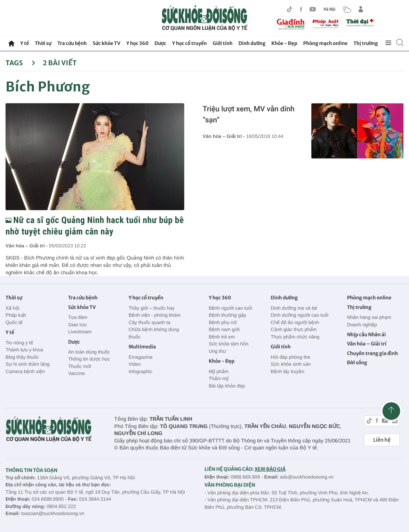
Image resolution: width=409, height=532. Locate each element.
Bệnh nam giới (224, 329)
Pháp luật (16, 315)
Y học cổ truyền (189, 43)
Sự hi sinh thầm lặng (27, 364)
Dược (160, 43)
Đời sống (357, 363)
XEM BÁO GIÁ (270, 469)
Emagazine (141, 357)
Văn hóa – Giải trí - (27, 246)
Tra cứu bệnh (72, 43)
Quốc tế (14, 322)
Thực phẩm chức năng (295, 337)
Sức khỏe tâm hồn (228, 344)
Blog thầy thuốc (22, 357)
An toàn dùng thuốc (89, 352)
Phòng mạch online (325, 43)
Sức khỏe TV (106, 43)
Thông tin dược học (89, 359)
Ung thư (217, 351)
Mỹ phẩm (219, 371)
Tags (20, 63)
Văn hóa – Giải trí (367, 344)
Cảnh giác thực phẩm (294, 329)
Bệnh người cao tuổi (230, 308)
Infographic (140, 371)
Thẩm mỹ (219, 378)
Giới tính (223, 43)
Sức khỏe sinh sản (291, 364)
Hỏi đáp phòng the (291, 357)
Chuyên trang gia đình (373, 353)
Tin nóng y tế (19, 343)
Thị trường (366, 43)
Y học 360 (138, 43)
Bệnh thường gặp (227, 315)
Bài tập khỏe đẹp (227, 386)
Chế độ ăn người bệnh (295, 322)
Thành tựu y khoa (24, 350)
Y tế (25, 43)
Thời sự (43, 43)
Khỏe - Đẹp (284, 43)
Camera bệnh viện (25, 371)
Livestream (80, 332)
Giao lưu (77, 325)
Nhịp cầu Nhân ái (366, 335)
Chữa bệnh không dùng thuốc (154, 333)
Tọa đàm (78, 317)
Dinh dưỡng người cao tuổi (300, 315)
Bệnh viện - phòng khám (155, 315)
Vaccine (76, 373)
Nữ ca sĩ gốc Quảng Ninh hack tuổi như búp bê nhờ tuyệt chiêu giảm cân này (95, 226)
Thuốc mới (80, 366)
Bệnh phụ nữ (223, 322)
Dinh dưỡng (252, 43)
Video (135, 364)
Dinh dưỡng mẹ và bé (294, 308)
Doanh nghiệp (362, 325)
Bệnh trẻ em (222, 337)
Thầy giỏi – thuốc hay (152, 308)
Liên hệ (382, 440)
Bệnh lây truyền (288, 371)
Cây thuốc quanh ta (149, 322)
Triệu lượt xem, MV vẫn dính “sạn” (249, 114)
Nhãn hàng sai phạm (369, 317)
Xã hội (13, 308)
